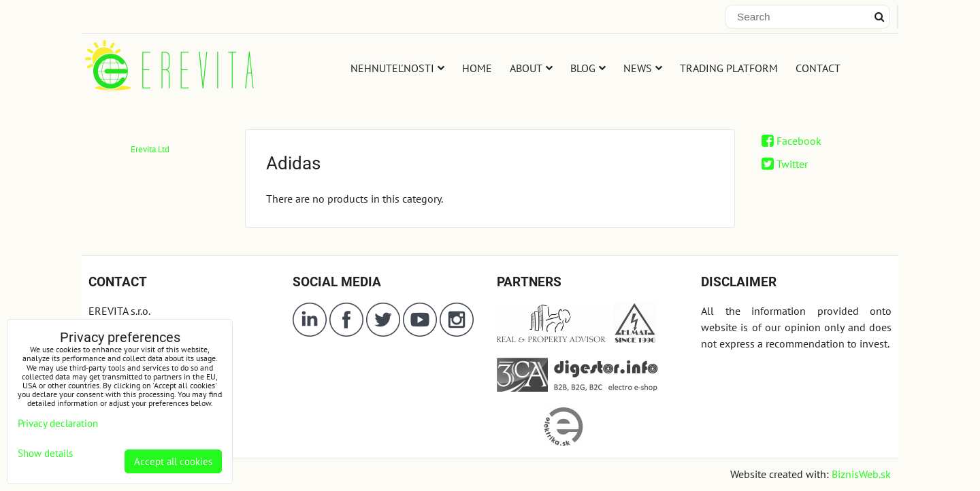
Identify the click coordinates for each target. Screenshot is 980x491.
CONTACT (818, 68)
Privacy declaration (58, 423)
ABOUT (531, 68)
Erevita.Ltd (150, 149)
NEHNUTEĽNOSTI (397, 68)
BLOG (588, 68)
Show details (45, 454)
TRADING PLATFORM (729, 68)
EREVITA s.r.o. (119, 311)
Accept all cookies (173, 461)
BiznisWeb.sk (861, 474)
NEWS (643, 68)
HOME (477, 68)
